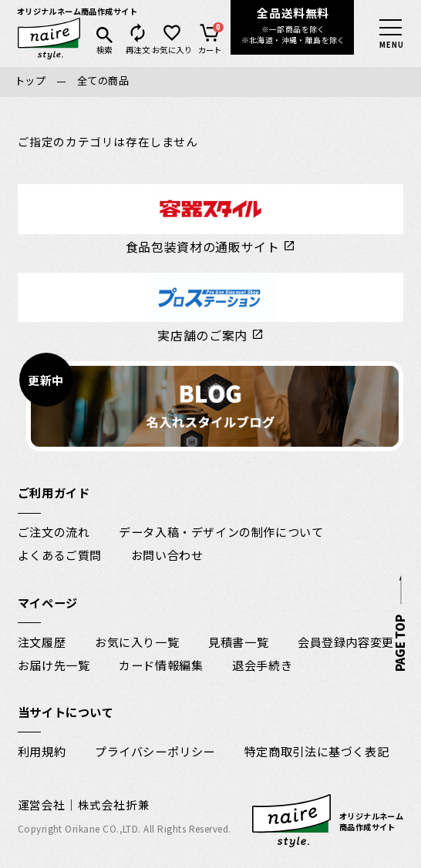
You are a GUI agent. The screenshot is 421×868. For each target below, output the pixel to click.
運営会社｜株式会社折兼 (84, 804)
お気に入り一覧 (137, 642)
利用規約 (42, 751)
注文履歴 (42, 642)
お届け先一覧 (54, 665)
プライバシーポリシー (155, 751)
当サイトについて (66, 712)
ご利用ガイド (54, 492)
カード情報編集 (161, 665)
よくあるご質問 (60, 555)
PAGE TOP (398, 643)
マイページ (48, 602)
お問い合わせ (167, 555)
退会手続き (262, 665)
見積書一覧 (238, 642)
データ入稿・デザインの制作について (221, 531)
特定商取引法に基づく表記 (317, 751)
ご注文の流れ (54, 531)
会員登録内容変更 (346, 642)
